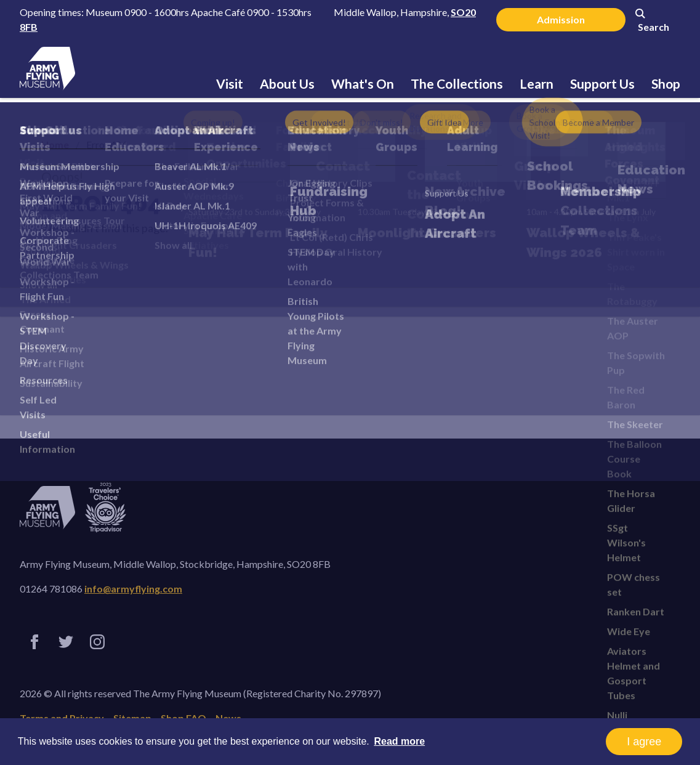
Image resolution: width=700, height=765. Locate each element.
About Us (287, 83)
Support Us (602, 83)
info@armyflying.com (133, 589)
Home (55, 144)
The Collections (457, 83)
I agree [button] (644, 742)
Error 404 (101, 203)
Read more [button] (399, 741)
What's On (363, 83)
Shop (666, 83)
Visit (230, 83)
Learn (537, 83)
